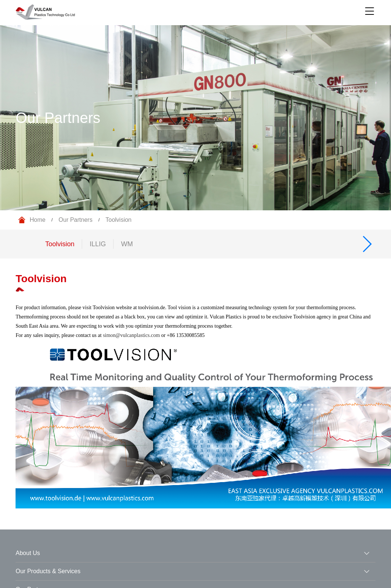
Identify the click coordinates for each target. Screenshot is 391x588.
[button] (367, 244)
